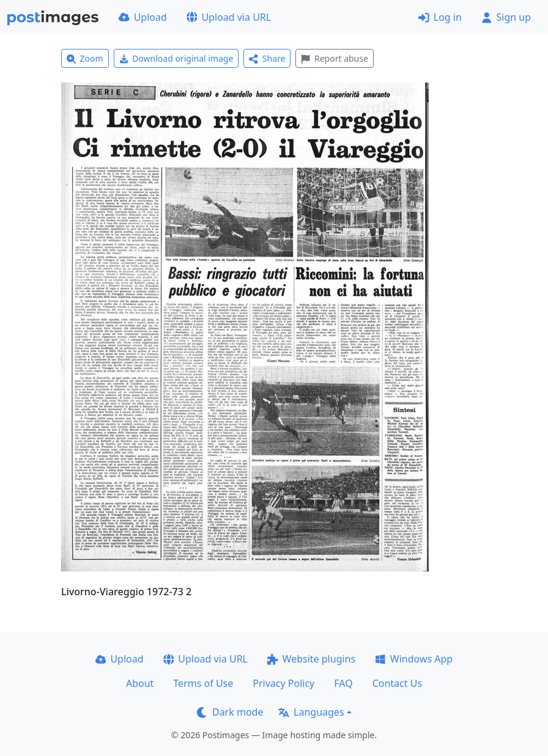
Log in (440, 17)
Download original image (176, 58)
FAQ (343, 683)
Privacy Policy (283, 683)
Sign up (506, 17)
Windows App (414, 659)
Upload (143, 17)
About (140, 683)
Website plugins (311, 659)
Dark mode (230, 712)
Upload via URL (229, 17)
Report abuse (334, 58)
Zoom (85, 58)
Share (267, 58)
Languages (311, 712)
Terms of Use (203, 683)
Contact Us (397, 683)
